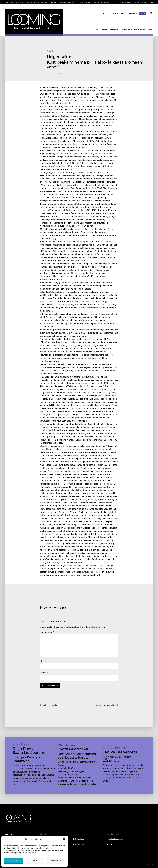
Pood (105, 13)
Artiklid (114, 30)
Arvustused (126, 30)
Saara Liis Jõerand (29, 753)
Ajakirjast (42, 834)
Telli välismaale (79, 844)
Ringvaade (140, 30)
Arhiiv (150, 30)
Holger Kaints (60, 57)
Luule (95, 30)
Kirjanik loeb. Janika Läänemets (117, 759)
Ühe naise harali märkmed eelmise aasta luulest (77, 756)
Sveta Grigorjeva (73, 749)
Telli (123, 13)
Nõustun (14, 861)
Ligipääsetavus (113, 834)
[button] (64, 839)
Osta (75, 834)
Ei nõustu (35, 861)
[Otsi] (151, 13)
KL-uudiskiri (132, 13)
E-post (44, 673)
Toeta (143, 13)
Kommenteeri (47, 632)
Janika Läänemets (120, 752)
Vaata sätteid (55, 861)
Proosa (104, 30)
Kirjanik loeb (108, 748)
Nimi (43, 661)
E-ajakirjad (114, 13)
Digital (148, 865)
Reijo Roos (22, 749)
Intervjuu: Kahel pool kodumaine (27, 759)
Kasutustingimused (115, 839)
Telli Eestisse (78, 839)
